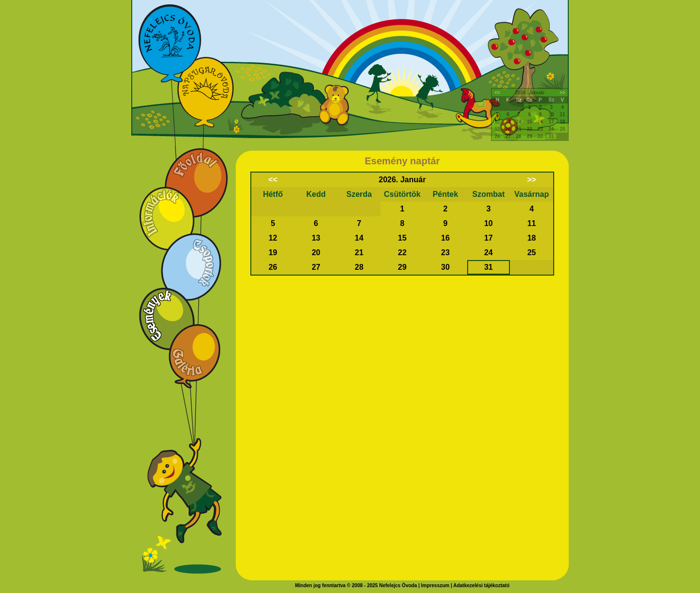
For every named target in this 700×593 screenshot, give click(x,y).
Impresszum (435, 585)
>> (562, 93)
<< (497, 93)
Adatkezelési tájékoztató (481, 585)
